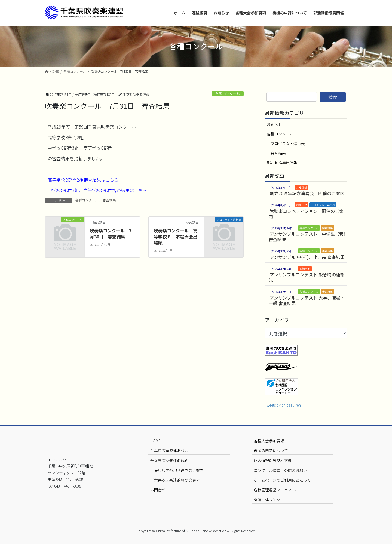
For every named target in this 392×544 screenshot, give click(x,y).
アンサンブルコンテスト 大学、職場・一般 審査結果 (307, 300)
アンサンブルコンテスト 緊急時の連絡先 (307, 277)
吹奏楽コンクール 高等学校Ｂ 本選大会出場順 (176, 237)
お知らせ (274, 124)
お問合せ (158, 490)
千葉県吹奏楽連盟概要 (169, 451)
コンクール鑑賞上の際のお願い (280, 470)
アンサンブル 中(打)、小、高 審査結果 (307, 257)
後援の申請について (271, 451)
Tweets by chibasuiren (283, 405)
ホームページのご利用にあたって (282, 480)
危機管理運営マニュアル (275, 490)
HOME (155, 441)
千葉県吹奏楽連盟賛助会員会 (175, 480)
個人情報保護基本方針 (273, 460)
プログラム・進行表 (288, 143)
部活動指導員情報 (282, 162)
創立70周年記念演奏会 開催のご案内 (307, 193)
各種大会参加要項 (269, 441)
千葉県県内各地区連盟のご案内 (177, 470)
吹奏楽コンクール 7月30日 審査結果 (111, 234)
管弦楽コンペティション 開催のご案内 (306, 214)
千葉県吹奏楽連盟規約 (169, 460)
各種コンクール (228, 94)
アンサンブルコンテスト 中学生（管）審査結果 (307, 237)
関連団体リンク (267, 500)
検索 (333, 97)
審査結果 (109, 200)
